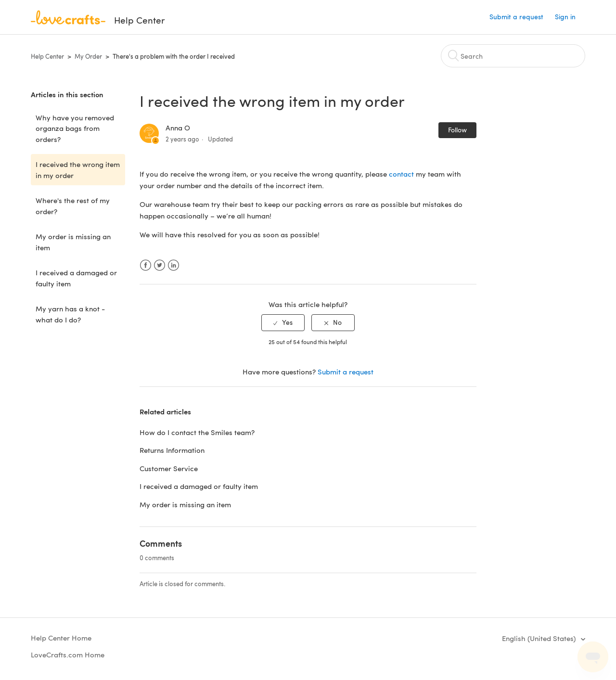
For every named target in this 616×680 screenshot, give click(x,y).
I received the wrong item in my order (78, 170)
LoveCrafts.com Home (68, 654)
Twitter (160, 265)
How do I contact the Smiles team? (197, 432)
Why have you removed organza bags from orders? (75, 128)
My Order (88, 56)
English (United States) (540, 638)
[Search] (513, 56)
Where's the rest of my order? (73, 206)
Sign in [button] (565, 17)
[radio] (283, 323)
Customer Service (169, 468)
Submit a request (516, 17)
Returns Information (172, 450)
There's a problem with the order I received (174, 56)
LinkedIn (173, 265)
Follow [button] (457, 130)
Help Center (47, 56)
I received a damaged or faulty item (76, 278)
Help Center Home (61, 638)
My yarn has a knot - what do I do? (70, 314)
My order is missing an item (73, 242)
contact (402, 174)
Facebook (146, 265)
